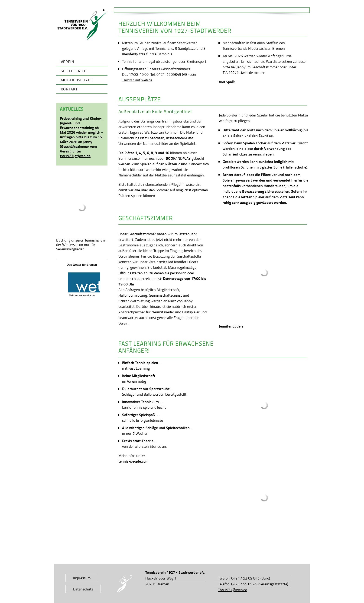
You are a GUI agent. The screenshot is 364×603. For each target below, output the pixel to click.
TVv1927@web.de (233, 590)
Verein (68, 62)
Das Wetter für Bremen (82, 265)
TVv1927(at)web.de (137, 80)
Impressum (82, 578)
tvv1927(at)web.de (75, 156)
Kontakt (69, 89)
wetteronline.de (87, 296)
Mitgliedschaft (76, 80)
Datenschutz (83, 589)
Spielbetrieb (74, 71)
